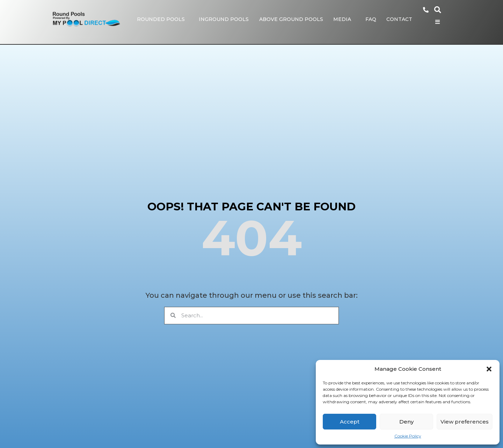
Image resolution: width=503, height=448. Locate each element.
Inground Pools (227, 19)
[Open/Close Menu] (441, 21)
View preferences (465, 422)
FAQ (374, 19)
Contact (403, 19)
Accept (350, 422)
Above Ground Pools (295, 19)
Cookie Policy (408, 436)
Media (346, 19)
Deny (406, 422)
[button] (489, 369)
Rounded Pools (164, 19)
